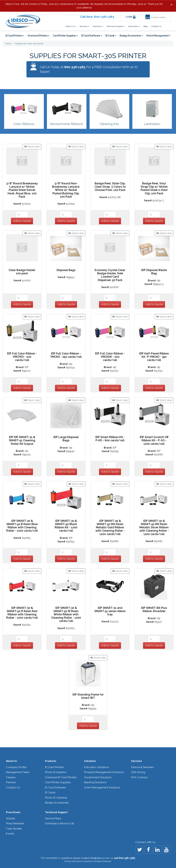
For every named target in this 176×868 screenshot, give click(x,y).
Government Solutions (98, 777)
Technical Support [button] (115, 26)
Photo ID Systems (56, 772)
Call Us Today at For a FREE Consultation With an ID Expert (89, 69)
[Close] (171, 4)
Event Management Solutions (102, 788)
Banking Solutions (95, 782)
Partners (11, 782)
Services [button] (84, 26)
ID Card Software (55, 788)
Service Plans (53, 818)
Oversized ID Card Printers (61, 777)
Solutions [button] (97, 26)
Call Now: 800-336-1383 (97, 17)
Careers (11, 777)
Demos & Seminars (142, 767)
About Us (11, 761)
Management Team (18, 772)
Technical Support (56, 812)
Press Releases (15, 823)
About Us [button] (70, 26)
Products (51, 761)
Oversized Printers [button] (38, 36)
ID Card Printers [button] (14, 36)
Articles (10, 818)
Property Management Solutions (104, 772)
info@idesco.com (100, 858)
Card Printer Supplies (58, 782)
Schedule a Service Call (60, 823)
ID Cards (50, 792)
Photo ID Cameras (56, 798)
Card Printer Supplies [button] (64, 36)
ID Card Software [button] (91, 36)
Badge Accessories (57, 803)
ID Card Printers (54, 767)
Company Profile (16, 767)
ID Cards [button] (110, 36)
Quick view (32, 147)
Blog (146, 26)
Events (10, 834)
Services (136, 761)
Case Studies (14, 829)
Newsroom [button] (133, 26)
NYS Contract (139, 777)
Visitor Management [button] (157, 36)
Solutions (90, 761)
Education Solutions (97, 767)
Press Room (13, 812)
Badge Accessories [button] (130, 36)
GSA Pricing (138, 772)
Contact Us (156, 26)
